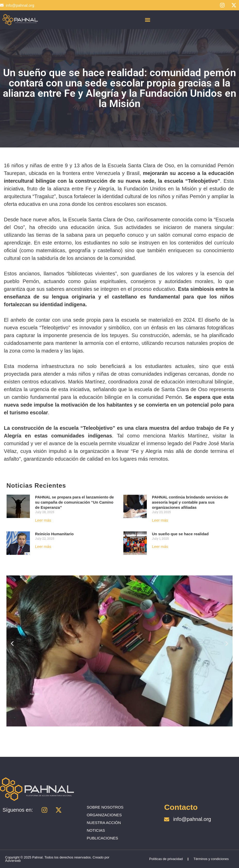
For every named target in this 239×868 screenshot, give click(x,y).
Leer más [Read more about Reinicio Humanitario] (43, 546)
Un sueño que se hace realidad (180, 534)
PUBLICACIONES (103, 838)
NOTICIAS (96, 830)
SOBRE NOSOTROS (105, 807)
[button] (147, 20)
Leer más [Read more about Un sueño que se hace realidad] (160, 546)
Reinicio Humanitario (54, 534)
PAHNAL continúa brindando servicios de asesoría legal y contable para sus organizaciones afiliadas (190, 502)
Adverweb (13, 861)
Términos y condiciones (211, 859)
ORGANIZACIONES (104, 815)
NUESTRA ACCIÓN (104, 823)
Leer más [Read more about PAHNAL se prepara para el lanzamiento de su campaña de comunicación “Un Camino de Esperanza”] (43, 520)
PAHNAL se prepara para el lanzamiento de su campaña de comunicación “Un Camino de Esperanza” (74, 502)
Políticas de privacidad (166, 859)
